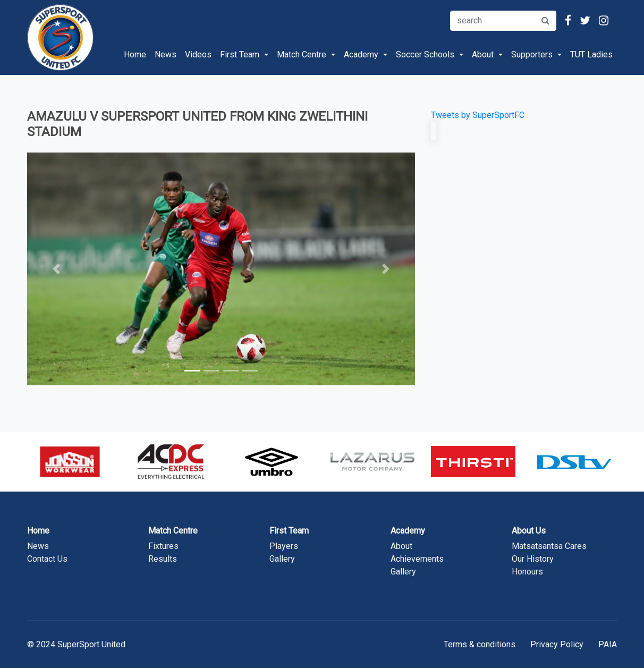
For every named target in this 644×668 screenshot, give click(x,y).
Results (163, 559)
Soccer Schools (425, 54)
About (483, 54)
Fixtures (163, 546)
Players (284, 546)
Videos (198, 54)
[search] (493, 21)
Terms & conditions (480, 644)
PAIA (608, 644)
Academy (361, 54)
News (166, 54)
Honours (527, 572)
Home (137, 54)
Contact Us (47, 559)
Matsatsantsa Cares (549, 546)
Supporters (532, 54)
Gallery (282, 559)
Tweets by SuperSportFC (478, 115)
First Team (240, 54)
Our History (533, 559)
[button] (56, 269)
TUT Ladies (591, 54)
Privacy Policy (557, 644)
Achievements (417, 559)
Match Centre (302, 54)
